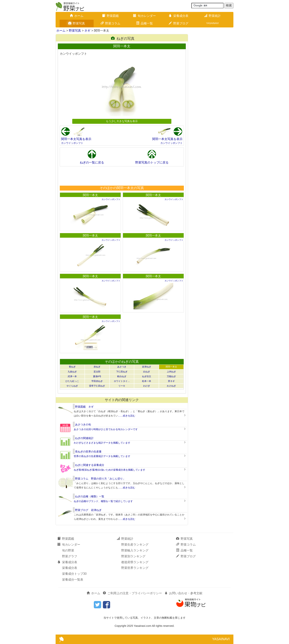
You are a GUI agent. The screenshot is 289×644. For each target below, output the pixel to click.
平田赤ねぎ (97, 381)
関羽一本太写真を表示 (76, 139)
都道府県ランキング (135, 562)
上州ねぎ (171, 372)
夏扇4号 (97, 376)
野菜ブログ (179, 23)
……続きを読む (127, 416)
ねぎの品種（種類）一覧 (90, 496)
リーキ (122, 386)
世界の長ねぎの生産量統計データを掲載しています (102, 456)
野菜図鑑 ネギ (84, 407)
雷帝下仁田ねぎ (97, 386)
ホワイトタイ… (122, 381)
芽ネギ (171, 381)
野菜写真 (77, 23)
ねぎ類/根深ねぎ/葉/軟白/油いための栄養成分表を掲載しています (110, 470)
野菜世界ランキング (135, 568)
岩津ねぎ (147, 367)
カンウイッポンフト (72, 143)
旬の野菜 (68, 550)
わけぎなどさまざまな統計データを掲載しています (102, 443)
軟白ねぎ (122, 376)
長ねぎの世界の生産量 (88, 452)
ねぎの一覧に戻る (92, 162)
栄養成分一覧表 (73, 580)
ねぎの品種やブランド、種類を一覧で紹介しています (103, 501)
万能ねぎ (171, 376)
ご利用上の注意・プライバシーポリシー (132, 593)
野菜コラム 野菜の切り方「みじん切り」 (100, 479)
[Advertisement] (122, 176)
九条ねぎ (72, 372)
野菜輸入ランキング (135, 550)
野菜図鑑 (110, 16)
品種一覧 (144, 23)
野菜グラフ (70, 556)
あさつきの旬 (83, 424)
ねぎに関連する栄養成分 (90, 465)
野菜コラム (110, 23)
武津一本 (72, 376)
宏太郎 (97, 372)
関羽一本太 (90, 195)
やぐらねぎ (72, 386)
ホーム (77, 16)
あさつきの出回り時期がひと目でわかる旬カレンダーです (106, 429)
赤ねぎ (97, 367)
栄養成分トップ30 (74, 574)
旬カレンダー (144, 16)
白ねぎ (147, 372)
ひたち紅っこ (72, 381)
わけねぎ (171, 386)
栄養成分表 (179, 16)
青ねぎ (72, 367)
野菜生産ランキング (135, 545)
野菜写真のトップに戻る (152, 162)
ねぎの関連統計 (84, 438)
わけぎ (147, 386)
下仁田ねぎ (122, 372)
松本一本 (147, 381)
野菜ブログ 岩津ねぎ (88, 510)
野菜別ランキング (133, 556)
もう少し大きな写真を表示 (122, 121)
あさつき (122, 367)
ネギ (87, 31)
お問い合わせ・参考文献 (183, 593)
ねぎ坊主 (147, 376)
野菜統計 (212, 16)
